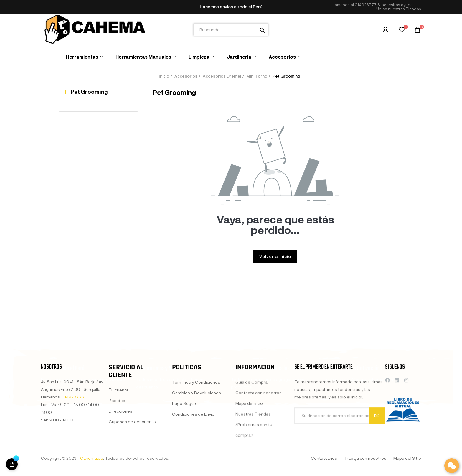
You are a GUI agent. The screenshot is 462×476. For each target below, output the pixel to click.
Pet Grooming (89, 92)
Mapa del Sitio (407, 458)
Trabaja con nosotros (365, 458)
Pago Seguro (185, 463)
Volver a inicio (275, 256)
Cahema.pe (92, 458)
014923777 (366, 5)
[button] (399, 9)
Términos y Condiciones (196, 441)
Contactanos (324, 458)
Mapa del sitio (249, 469)
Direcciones (121, 466)
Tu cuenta (119, 444)
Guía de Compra (251, 448)
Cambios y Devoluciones (197, 452)
